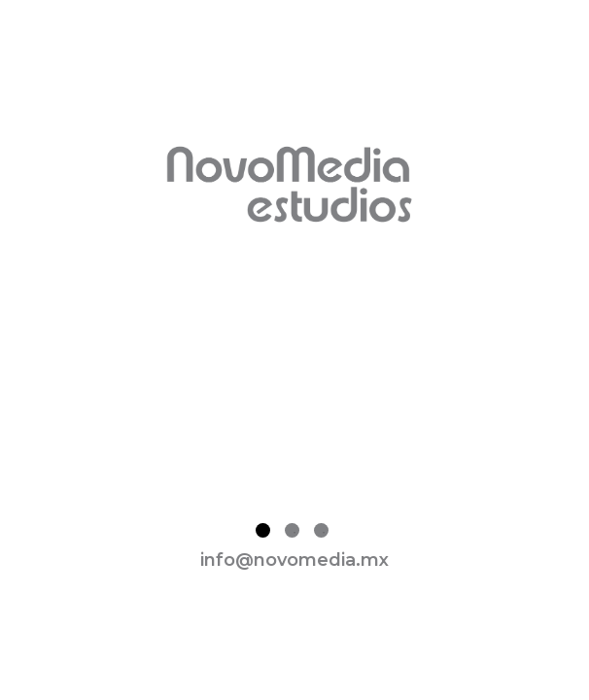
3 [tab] (321, 530)
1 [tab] (263, 530)
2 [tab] (292, 530)
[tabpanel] (294, 379)
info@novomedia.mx (294, 560)
